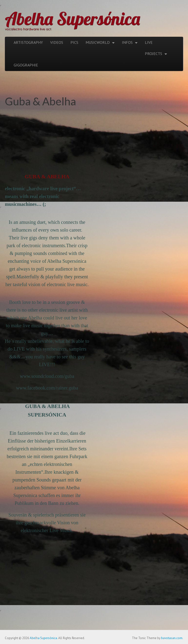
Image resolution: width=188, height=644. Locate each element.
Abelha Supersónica (72, 18)
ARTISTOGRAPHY (28, 42)
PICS (74, 42)
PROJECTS (153, 54)
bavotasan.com (172, 638)
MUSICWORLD (98, 42)
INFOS (127, 42)
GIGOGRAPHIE (26, 65)
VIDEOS (57, 42)
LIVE (149, 42)
